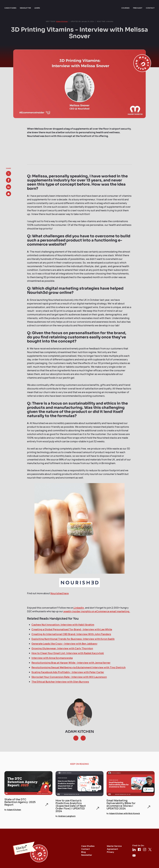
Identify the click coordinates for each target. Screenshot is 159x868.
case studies (10, 8)
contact (150, 8)
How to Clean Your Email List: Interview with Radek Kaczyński (68, 653)
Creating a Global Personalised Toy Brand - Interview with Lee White (72, 629)
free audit (138, 8)
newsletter (25, 8)
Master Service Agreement (114, 847)
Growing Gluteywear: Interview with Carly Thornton (62, 648)
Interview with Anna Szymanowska (52, 658)
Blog (83, 852)
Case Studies (88, 846)
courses (125, 8)
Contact (86, 849)
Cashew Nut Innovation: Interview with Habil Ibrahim (63, 625)
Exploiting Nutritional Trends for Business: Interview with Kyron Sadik (73, 639)
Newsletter (87, 855)
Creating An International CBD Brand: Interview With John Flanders (71, 634)
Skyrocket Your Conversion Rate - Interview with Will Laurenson (69, 677)
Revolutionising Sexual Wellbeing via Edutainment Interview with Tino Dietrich (79, 667)
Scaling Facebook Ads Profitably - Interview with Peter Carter (68, 672)
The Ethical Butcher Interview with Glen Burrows (60, 682)
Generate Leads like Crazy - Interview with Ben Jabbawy (64, 644)
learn (37, 8)
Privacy (110, 852)
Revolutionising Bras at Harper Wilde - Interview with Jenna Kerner (71, 663)
